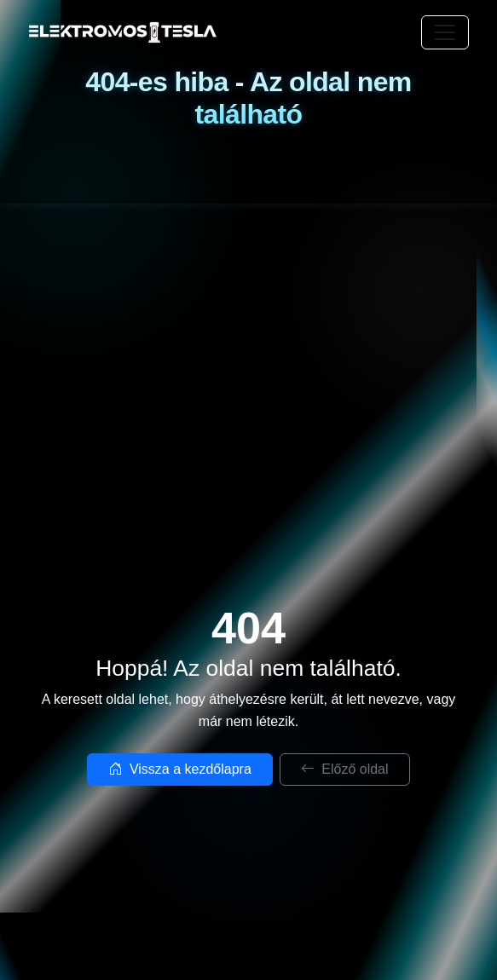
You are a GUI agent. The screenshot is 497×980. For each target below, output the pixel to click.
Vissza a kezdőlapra (179, 769)
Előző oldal (345, 769)
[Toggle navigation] (445, 32)
